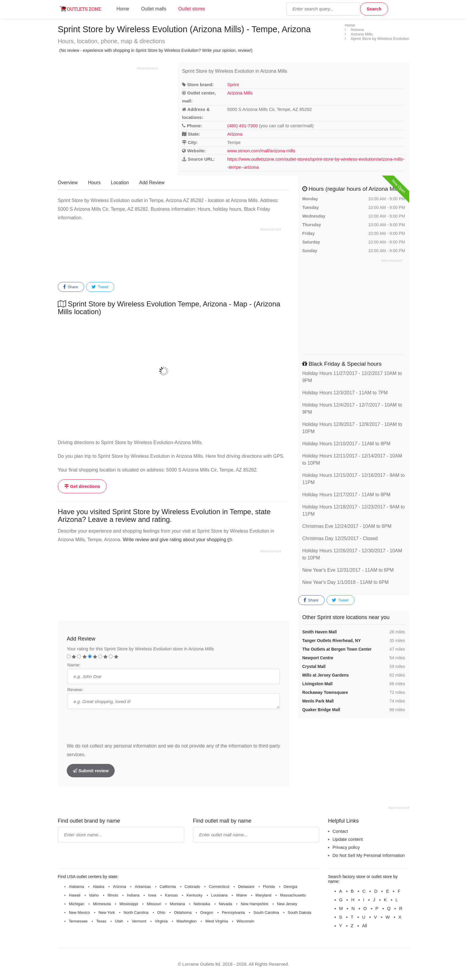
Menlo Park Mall (318, 701)
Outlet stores (192, 9)
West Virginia (217, 921)
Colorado (193, 887)
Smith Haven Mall (320, 632)
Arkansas (143, 887)
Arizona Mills (240, 93)
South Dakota (299, 912)
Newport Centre (318, 658)
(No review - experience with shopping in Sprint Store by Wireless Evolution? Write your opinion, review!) (156, 50)
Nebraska (202, 904)
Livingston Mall (317, 684)
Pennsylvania (233, 912)
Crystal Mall (314, 666)
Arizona (235, 134)
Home (123, 9)
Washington (186, 921)
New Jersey (287, 904)
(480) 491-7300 (243, 126)
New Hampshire (254, 904)
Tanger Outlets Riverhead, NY (332, 641)
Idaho (94, 895)
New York (107, 912)
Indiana (133, 895)
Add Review (152, 183)
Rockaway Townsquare (325, 692)
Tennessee (78, 921)
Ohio (161, 912)
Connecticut (219, 887)
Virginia (161, 921)
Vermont (139, 921)
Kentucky (194, 895)
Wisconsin (245, 921)
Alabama (76, 887)
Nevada (226, 904)
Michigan (77, 904)
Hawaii (75, 895)
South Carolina (266, 912)
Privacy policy (346, 847)
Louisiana (220, 895)
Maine (241, 895)
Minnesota (102, 904)
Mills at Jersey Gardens (326, 675)
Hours (94, 183)
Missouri (154, 904)
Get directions (82, 486)
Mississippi (129, 904)
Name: (74, 665)
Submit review (91, 771)
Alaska (98, 887)
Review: (75, 690)
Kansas (171, 895)
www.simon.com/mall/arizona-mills (261, 151)
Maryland (263, 895)
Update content (348, 839)
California (168, 887)
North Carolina (136, 912)
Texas (101, 921)
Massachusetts (293, 895)
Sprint (233, 84)
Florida (269, 887)
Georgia (290, 887)
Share (71, 287)
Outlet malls (154, 9)
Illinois (113, 895)
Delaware (246, 887)
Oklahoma (183, 912)
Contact (340, 831)
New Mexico (79, 912)
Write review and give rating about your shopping (177, 540)
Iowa (152, 895)
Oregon (207, 912)
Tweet (100, 287)
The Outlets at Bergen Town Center (337, 649)
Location (120, 183)
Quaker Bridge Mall (321, 710)
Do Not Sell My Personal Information (369, 855)
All (365, 926)
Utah (119, 921)
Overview (68, 183)
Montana (177, 904)
